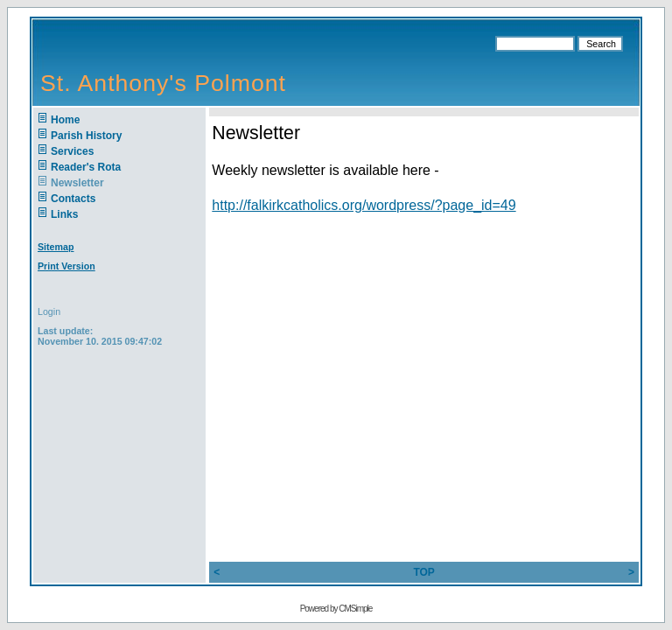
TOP (423, 572)
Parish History (86, 136)
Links (64, 214)
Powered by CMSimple (336, 609)
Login (49, 311)
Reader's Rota (86, 167)
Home (65, 120)
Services (72, 151)
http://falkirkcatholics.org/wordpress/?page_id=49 (364, 205)
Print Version (66, 266)
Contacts (73, 199)
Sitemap (56, 247)
